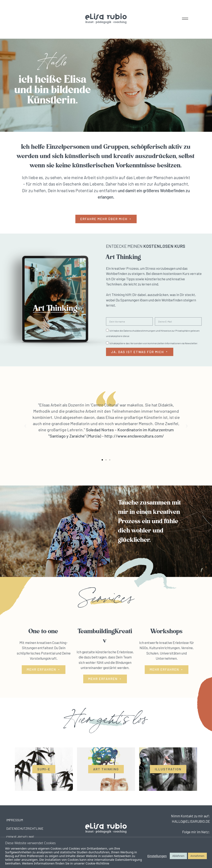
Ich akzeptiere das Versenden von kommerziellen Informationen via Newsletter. (154, 343)
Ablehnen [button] (178, 856)
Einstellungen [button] (157, 856)
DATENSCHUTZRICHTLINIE (25, 829)
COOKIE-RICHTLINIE (20, 837)
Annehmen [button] (197, 856)
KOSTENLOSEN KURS (164, 246)
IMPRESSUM (15, 820)
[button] (106, 219)
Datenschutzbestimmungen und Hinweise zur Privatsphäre (157, 331)
